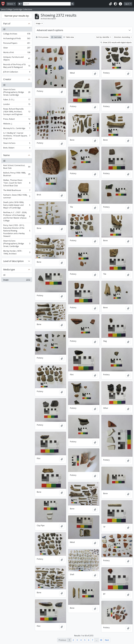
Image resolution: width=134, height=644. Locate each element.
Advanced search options (50, 30)
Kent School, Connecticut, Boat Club (17, 167)
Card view (56, 37)
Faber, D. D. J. (17, 100)
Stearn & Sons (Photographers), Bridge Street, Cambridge (17, 92)
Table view (69, 37)
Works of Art (17, 53)
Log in (127, 4)
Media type (9, 269)
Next (107, 640)
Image (17, 280)
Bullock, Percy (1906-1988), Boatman (17, 174)
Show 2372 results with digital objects (116, 42)
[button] (110, 4)
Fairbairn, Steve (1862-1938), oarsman (17, 196)
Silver (17, 48)
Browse (10, 4)
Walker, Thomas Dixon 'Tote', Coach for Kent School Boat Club (17, 183)
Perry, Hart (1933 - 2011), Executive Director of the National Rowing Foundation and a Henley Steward (17, 231)
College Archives (17, 34)
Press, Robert (17, 119)
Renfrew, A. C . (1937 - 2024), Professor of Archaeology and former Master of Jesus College (17, 216)
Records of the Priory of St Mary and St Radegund (17, 66)
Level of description (13, 261)
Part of (7, 24)
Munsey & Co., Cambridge (17, 129)
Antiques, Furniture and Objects (17, 58)
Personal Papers (17, 44)
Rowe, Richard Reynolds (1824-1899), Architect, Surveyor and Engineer (17, 112)
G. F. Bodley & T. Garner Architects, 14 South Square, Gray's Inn (17, 136)
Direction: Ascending (122, 37)
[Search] (47, 4)
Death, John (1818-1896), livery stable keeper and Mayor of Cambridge (17, 205)
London (17, 105)
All (4, 29)
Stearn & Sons (17, 144)
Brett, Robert (17, 148)
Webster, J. (17, 124)
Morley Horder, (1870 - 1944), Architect (17, 252)
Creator (7, 79)
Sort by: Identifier (103, 37)
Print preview (42, 37)
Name (6, 155)
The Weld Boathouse (17, 191)
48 (101, 640)
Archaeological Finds (17, 39)
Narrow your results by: (17, 16)
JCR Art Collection (17, 72)
